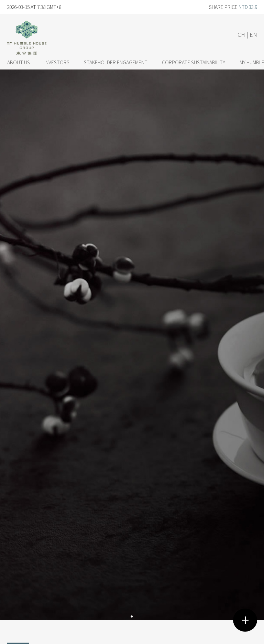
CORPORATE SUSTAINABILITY (194, 62)
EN (253, 34)
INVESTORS (57, 62)
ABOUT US (19, 62)
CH (241, 34)
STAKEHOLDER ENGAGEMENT (116, 62)
